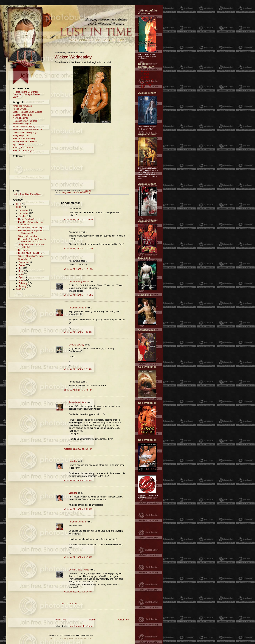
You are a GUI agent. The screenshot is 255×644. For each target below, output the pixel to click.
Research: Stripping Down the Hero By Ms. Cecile (32, 240)
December (24, 210)
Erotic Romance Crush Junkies (28, 112)
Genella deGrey (76, 345)
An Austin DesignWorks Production (70, 639)
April (21, 277)
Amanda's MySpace (22, 106)
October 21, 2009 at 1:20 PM (78, 332)
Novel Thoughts (20, 118)
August (22, 265)
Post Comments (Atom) (81, 626)
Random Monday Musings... (31, 228)
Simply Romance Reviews (25, 142)
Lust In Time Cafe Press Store (27, 194)
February (23, 283)
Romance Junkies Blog (24, 139)
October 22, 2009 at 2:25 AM (78, 480)
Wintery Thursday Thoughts (31, 256)
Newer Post (60, 620)
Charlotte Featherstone (147, 78)
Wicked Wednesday (28, 236)
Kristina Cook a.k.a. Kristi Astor (147, 85)
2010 (19, 204)
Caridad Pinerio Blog (23, 115)
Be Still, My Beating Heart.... (32, 253)
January (23, 286)
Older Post (124, 620)
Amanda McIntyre (77, 308)
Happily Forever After (23, 148)
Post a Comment (69, 604)
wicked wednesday (82, 193)
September (24, 262)
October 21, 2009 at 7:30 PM (78, 449)
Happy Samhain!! (26, 219)
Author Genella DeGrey (24, 126)
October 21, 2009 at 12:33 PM (79, 295)
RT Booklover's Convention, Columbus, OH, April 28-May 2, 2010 (28, 94)
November (24, 213)
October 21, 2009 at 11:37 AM (79, 249)
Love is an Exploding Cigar (26, 133)
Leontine (73, 461)
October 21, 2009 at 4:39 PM (78, 390)
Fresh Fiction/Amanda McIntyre (28, 130)
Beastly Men (24, 250)
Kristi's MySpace (21, 109)
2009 (19, 207)
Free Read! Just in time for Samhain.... (31, 223)
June (21, 271)
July (21, 268)
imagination (67, 193)
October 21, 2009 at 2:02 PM (78, 369)
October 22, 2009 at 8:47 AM (78, 557)
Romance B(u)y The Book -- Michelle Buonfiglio (26, 122)
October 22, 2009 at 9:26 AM (78, 592)
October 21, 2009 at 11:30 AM (79, 220)
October (23, 216)
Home (93, 620)
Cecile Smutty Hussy (79, 282)
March (22, 280)
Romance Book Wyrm (23, 151)
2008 (19, 289)
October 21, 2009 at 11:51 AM (79, 269)
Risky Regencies (21, 136)
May (21, 274)
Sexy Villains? (25, 259)
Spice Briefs (19, 145)
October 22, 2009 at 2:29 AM (78, 509)
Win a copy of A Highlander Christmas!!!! (31, 232)
